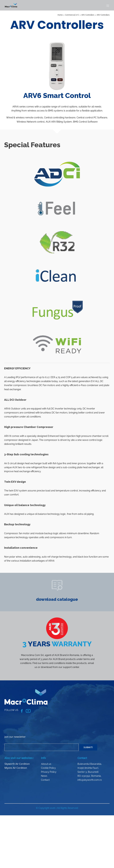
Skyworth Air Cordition (17, 764)
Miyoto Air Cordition (16, 768)
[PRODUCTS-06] (57, 580)
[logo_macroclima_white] (26, 690)
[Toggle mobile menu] (108, 6)
